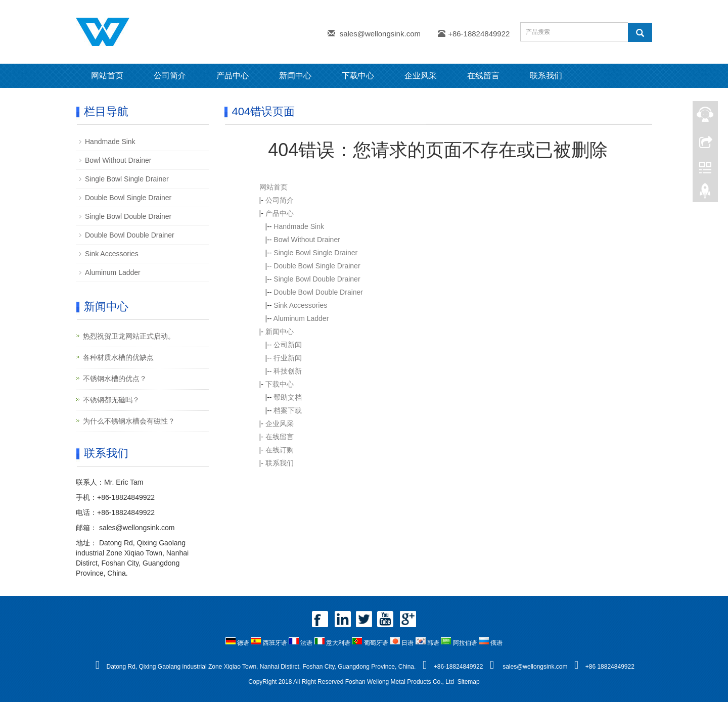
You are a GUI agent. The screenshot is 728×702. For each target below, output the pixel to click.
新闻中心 (295, 76)
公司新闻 (288, 345)
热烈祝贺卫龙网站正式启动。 (129, 336)
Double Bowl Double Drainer (318, 292)
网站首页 (107, 76)
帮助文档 (288, 397)
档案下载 (288, 410)
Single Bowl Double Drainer (317, 279)
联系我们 (546, 76)
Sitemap (469, 682)
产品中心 (233, 76)
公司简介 (170, 76)
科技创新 (288, 371)
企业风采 (421, 76)
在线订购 (280, 450)
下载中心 (358, 76)
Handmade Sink (299, 226)
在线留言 (483, 76)
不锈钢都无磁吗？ (111, 400)
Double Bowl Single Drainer (317, 266)
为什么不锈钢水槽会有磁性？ (129, 421)
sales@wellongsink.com (380, 34)
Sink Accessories (300, 305)
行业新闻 (288, 358)
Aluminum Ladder (301, 318)
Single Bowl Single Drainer (315, 253)
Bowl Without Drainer (307, 240)
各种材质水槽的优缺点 (118, 357)
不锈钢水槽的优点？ (115, 379)
